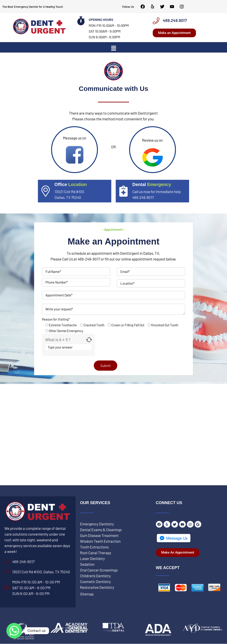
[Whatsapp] (14, 631)
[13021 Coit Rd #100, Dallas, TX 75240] (7, 572)
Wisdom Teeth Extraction (100, 541)
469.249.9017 (175, 21)
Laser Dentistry (92, 559)
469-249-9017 (23, 562)
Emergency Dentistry (97, 524)
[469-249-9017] (7, 562)
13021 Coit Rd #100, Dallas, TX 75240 (41, 572)
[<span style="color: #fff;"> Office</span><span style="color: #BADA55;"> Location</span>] (46, 191)
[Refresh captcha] (89, 340)
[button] (113, 48)
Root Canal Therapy (96, 553)
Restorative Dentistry (97, 587)
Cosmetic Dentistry (95, 582)
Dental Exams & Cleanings (101, 530)
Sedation (87, 564)
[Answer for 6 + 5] (68, 347)
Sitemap (87, 594)
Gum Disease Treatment (99, 536)
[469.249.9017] (156, 21)
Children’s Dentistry (95, 576)
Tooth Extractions (94, 547)
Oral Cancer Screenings (99, 570)
